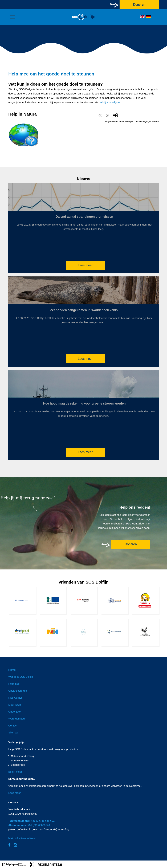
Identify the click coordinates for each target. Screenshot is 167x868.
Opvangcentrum (18, 691)
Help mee (14, 684)
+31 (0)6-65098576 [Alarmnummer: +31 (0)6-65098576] (29, 825)
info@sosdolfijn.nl (110, 102)
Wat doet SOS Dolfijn (21, 677)
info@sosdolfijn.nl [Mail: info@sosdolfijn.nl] (22, 838)
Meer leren (15, 705)
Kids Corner (15, 698)
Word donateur (17, 719)
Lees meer (85, 265)
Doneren (131, 544)
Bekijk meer (15, 772)
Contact (13, 726)
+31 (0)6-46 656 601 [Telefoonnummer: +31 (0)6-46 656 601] (31, 821)
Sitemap (13, 732)
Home (12, 670)
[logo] (84, 20)
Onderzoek (15, 712)
